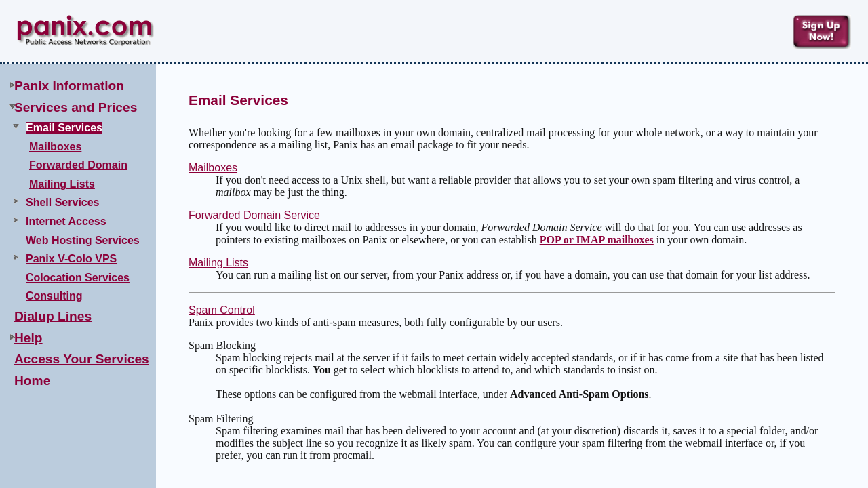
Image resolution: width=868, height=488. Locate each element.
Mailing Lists (62, 184)
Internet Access (66, 221)
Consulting (54, 296)
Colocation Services (78, 278)
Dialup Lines (53, 316)
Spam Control (222, 310)
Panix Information (69, 86)
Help (28, 338)
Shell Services (63, 202)
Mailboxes (55, 147)
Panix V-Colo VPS (71, 259)
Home (32, 381)
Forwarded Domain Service (254, 215)
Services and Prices (76, 107)
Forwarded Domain (78, 165)
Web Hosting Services (83, 240)
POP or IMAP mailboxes (597, 240)
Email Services (64, 128)
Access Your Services (82, 359)
